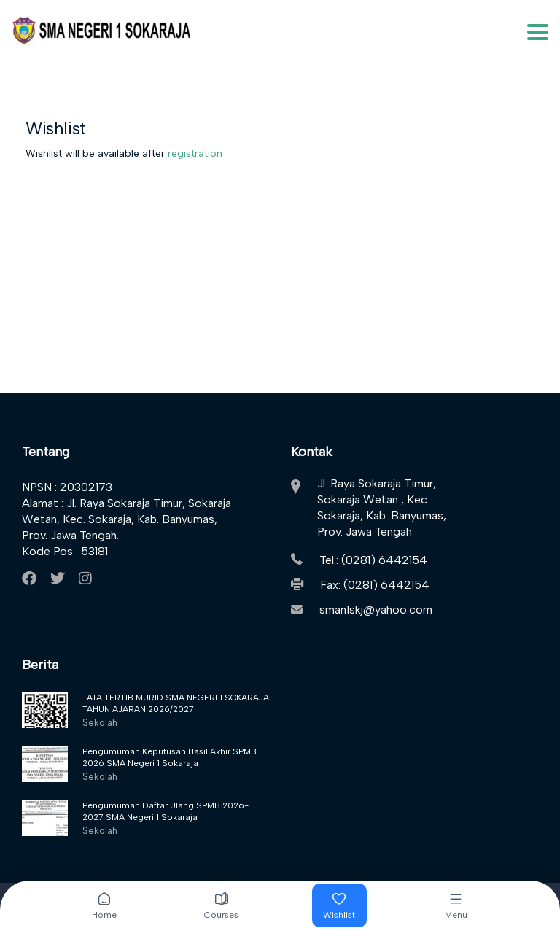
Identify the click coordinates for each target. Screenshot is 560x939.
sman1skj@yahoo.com (376, 610)
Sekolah (100, 723)
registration (195, 154)
